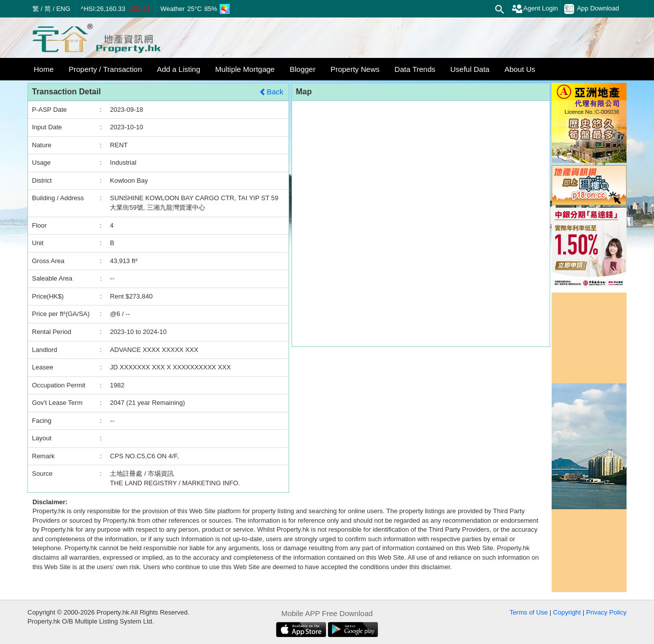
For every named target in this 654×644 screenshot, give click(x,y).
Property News (355, 69)
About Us (520, 69)
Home (44, 69)
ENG (63, 9)
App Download (592, 9)
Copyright (567, 612)
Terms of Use (529, 612)
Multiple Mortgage (245, 69)
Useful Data (470, 69)
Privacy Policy (606, 612)
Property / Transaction (106, 69)
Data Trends (415, 69)
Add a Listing (178, 69)
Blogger (303, 69)
